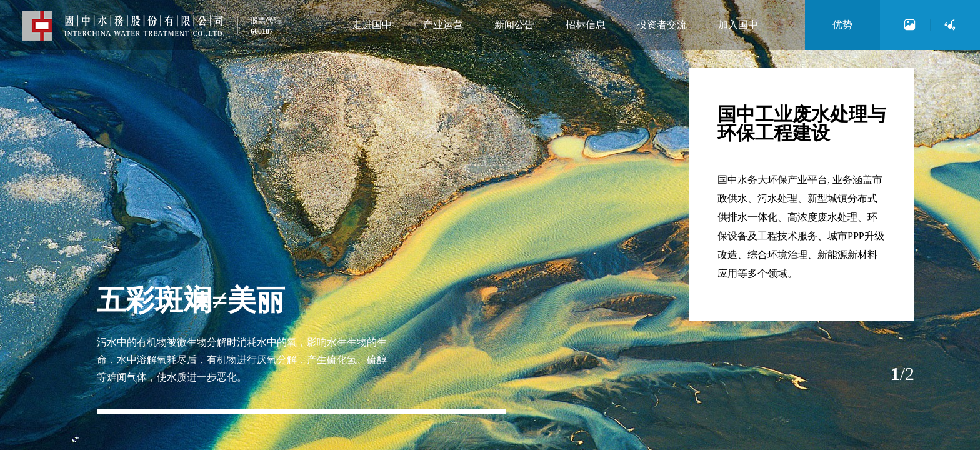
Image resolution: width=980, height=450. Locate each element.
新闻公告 (514, 25)
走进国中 (372, 25)
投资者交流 (662, 25)
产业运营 (443, 25)
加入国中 (738, 25)
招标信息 (586, 25)
